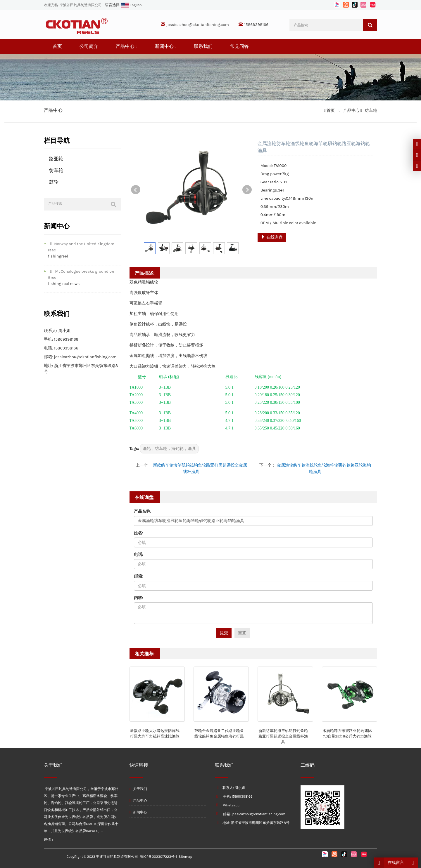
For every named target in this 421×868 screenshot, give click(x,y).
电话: (139, 555)
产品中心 (127, 46)
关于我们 (138, 789)
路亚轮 (56, 159)
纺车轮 (371, 111)
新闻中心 (166, 46)
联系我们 (203, 46)
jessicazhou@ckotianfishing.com (198, 25)
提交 (224, 633)
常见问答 (239, 46)
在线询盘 (272, 237)
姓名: (139, 533)
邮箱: (139, 576)
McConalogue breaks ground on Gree (81, 274)
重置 (242, 633)
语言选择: (113, 5)
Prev (136, 190)
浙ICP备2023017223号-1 (158, 857)
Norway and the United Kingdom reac (81, 247)
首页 (57, 46)
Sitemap (185, 857)
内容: (139, 598)
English (131, 5)
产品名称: (143, 511)
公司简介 (89, 46)
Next (247, 190)
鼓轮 (54, 182)
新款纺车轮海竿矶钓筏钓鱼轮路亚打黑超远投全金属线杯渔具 (283, 736)
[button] (137, 46)
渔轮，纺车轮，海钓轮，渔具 (169, 449)
